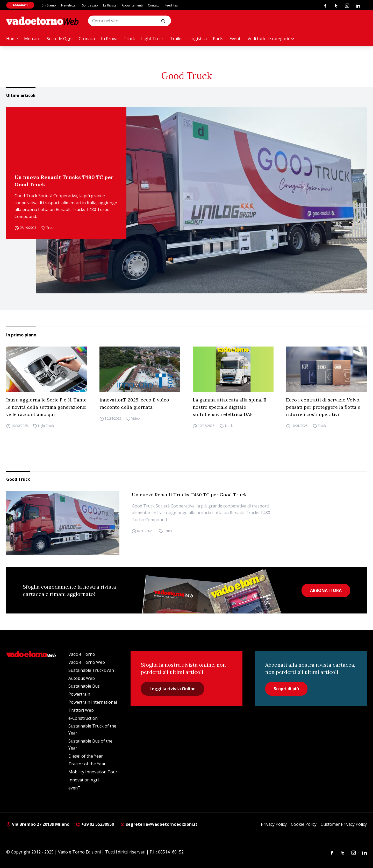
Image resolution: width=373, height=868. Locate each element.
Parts (218, 39)
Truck (129, 39)
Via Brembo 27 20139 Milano (38, 824)
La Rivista (110, 5)
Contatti (154, 5)
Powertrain (79, 694)
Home (12, 39)
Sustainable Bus (84, 686)
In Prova (109, 39)
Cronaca (87, 39)
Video (136, 418)
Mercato (32, 39)
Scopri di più (286, 689)
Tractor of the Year (87, 764)
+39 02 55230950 (95, 824)
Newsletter (69, 5)
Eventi (235, 39)
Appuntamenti (132, 5)
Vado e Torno (82, 654)
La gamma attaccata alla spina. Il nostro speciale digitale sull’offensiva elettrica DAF (230, 407)
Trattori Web (81, 710)
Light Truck (152, 39)
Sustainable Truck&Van (91, 670)
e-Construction (83, 718)
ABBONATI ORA (326, 590)
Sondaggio (90, 5)
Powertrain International (93, 702)
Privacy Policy (274, 824)
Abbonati (20, 5)
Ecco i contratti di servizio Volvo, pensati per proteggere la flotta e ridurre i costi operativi (323, 407)
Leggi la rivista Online (173, 689)
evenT (74, 788)
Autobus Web (82, 678)
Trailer (177, 39)
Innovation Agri (84, 780)
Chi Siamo (49, 5)
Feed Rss (171, 5)
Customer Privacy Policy (344, 824)
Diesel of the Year (86, 756)
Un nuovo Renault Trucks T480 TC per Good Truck (64, 181)
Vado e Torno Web (87, 662)
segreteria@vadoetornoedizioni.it (159, 824)
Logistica (198, 39)
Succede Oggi (60, 39)
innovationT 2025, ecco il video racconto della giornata (134, 403)
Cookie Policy (304, 824)
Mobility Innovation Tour (93, 772)
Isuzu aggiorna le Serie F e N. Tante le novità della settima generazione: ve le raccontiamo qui (46, 407)
